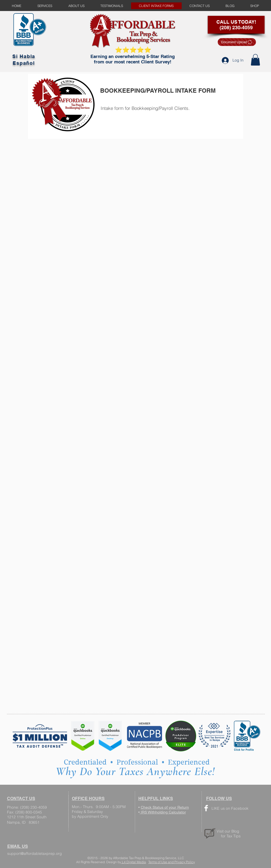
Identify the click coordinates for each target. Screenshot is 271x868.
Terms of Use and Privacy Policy (171, 862)
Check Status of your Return (165, 807)
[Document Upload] (237, 42)
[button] (255, 60)
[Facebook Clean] (206, 808)
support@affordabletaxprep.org (35, 853)
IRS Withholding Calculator (163, 812)
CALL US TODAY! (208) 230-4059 (236, 25)
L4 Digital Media (133, 862)
